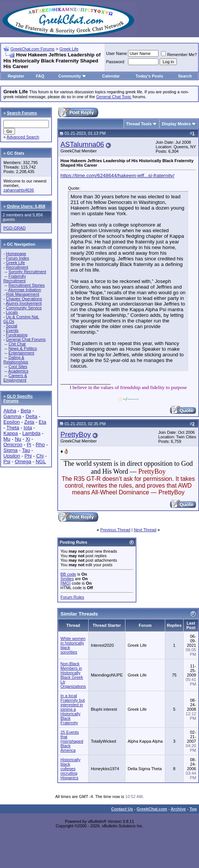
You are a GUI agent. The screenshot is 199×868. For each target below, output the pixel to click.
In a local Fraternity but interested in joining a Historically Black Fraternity (73, 709)
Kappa (11, 433)
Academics (18, 371)
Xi (28, 439)
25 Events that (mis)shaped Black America (72, 741)
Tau (26, 450)
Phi (28, 456)
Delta (31, 416)
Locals (12, 312)
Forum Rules (72, 597)
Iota (28, 428)
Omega (23, 461)
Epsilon (12, 422)
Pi (29, 445)
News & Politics (23, 348)
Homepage (16, 254)
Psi (7, 461)
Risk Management (23, 294)
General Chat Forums (26, 339)
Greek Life (69, 49)
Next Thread (145, 530)
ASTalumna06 (82, 144)
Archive (178, 809)
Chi (40, 456)
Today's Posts (149, 76)
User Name (117, 53)
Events (12, 330)
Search (185, 76)
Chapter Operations (24, 299)
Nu (18, 439)
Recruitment (17, 267)
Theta (13, 428)
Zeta (29, 422)
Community (72, 76)
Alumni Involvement (24, 303)
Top (193, 809)
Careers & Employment (15, 378)
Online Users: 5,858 (26, 206)
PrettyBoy (76, 434)
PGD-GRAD (14, 228)
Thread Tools (139, 124)
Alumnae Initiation (25, 290)
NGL (41, 461)
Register (16, 76)
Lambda (31, 433)
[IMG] (66, 583)
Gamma (12, 416)
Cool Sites (18, 366)
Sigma (11, 450)
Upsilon (12, 456)
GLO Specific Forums (18, 398)
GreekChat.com (152, 809)
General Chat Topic (114, 97)
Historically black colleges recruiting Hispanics (70, 769)
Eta (42, 422)
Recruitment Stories (26, 285)
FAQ (40, 76)
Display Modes (176, 124)
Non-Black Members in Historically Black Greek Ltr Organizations (73, 675)
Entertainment (21, 353)
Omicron (13, 445)
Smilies (67, 579)
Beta (26, 411)
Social (12, 326)
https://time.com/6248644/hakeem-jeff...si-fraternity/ (117, 176)
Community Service (24, 308)
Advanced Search (23, 137)
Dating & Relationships (16, 360)
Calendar (111, 76)
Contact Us (122, 809)
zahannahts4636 (19, 190)
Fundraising (17, 335)
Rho (40, 445)
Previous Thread (115, 530)
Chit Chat (17, 344)
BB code (68, 574)
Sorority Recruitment (27, 272)
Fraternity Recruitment (15, 278)
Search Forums (22, 113)
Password (115, 62)
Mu (7, 439)
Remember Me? (179, 55)
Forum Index (18, 258)
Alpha (10, 411)
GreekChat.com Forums (32, 49)
